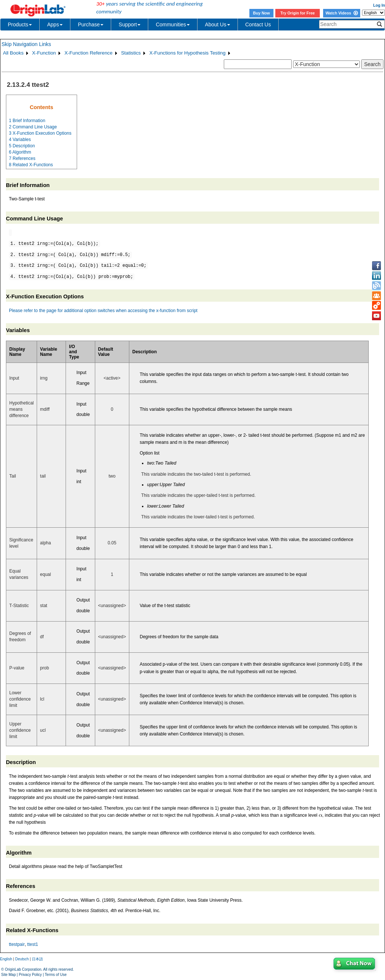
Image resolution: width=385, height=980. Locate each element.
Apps (55, 24)
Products (20, 24)
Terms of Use (56, 975)
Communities (173, 24)
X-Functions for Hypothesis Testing (187, 53)
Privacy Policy (30, 975)
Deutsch (22, 959)
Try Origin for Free (298, 13)
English (6, 959)
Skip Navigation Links (26, 44)
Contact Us (258, 24)
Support (130, 24)
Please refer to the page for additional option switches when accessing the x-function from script (103, 311)
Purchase (91, 24)
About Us (218, 24)
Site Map (8, 975)
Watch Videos (341, 13)
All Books (13, 53)
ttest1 (32, 944)
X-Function (44, 53)
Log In (379, 5)
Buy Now (262, 13)
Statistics (131, 53)
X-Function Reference (89, 53)
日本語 (37, 959)
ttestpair (17, 944)
